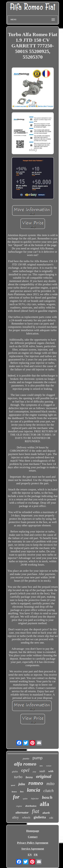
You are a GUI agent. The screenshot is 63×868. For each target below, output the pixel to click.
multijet (49, 766)
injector (35, 798)
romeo (36, 783)
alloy (15, 817)
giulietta (40, 817)
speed (13, 785)
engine (19, 806)
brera (29, 777)
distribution (31, 806)
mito (51, 784)
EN (30, 855)
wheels (26, 818)
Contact (33, 837)
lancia (33, 790)
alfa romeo (25, 764)
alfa (44, 804)
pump (38, 758)
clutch (48, 791)
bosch (47, 797)
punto (26, 758)
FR (36, 855)
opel (25, 770)
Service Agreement (33, 849)
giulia (15, 771)
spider (25, 799)
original (44, 776)
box (22, 792)
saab (42, 771)
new (41, 766)
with (51, 771)
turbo (18, 777)
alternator (22, 812)
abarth (46, 813)
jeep (34, 772)
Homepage (33, 831)
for (16, 797)
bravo (14, 792)
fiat (36, 811)
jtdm (22, 784)
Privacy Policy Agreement (33, 843)
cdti (51, 818)
